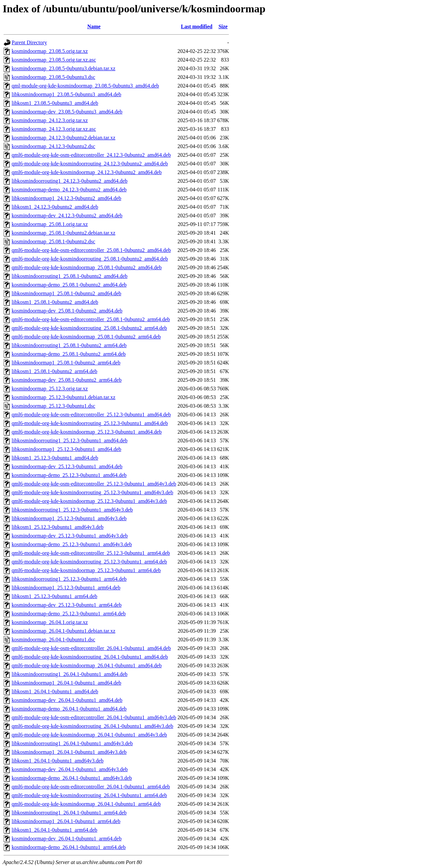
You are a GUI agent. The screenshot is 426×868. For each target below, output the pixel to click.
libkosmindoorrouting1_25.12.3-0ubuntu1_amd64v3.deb (72, 510)
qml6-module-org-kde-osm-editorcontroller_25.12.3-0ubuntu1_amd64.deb (91, 415)
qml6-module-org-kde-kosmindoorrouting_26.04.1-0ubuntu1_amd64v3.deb (92, 726)
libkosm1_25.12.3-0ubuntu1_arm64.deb (54, 596)
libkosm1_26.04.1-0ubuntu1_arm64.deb (54, 830)
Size (223, 26)
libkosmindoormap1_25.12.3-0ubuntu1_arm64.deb (66, 588)
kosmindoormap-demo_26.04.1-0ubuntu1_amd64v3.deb (72, 778)
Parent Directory (29, 42)
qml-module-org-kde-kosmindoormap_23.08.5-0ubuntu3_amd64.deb (85, 86)
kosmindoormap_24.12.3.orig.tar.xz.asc (54, 129)
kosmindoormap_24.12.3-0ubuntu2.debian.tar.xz (64, 138)
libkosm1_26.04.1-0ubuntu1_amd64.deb (55, 691)
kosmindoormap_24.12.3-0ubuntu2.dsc (53, 146)
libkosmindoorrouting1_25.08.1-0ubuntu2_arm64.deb (69, 345)
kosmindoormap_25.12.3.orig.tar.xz (50, 389)
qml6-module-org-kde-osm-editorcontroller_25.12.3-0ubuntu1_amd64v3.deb (94, 484)
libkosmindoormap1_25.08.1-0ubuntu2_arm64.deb (66, 363)
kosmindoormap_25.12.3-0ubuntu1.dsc (53, 406)
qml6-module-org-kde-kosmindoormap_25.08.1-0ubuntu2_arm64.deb (86, 337)
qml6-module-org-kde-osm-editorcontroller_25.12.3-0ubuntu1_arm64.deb (91, 553)
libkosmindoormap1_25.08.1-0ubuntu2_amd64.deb (66, 293)
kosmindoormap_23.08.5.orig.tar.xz (50, 51)
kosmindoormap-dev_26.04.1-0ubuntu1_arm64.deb (67, 839)
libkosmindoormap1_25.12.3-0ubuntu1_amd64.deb (66, 449)
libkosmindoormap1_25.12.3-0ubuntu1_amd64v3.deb (69, 518)
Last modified (197, 26)
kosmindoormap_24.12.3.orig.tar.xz (50, 120)
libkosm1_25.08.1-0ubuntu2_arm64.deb (54, 371)
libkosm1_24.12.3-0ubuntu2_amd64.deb (55, 207)
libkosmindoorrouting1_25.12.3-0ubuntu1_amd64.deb (70, 440)
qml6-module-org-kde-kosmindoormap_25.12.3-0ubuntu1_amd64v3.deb (89, 501)
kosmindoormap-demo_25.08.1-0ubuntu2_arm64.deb (69, 354)
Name (94, 26)
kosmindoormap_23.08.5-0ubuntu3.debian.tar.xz (64, 68)
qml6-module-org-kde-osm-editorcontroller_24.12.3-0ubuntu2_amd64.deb (91, 155)
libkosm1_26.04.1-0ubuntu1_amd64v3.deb (58, 761)
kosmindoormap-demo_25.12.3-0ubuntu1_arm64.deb (69, 614)
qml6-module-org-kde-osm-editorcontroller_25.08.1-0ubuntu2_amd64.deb (91, 250)
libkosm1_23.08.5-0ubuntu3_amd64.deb (55, 103)
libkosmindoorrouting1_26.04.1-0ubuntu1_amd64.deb (70, 674)
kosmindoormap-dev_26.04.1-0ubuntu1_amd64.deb (67, 700)
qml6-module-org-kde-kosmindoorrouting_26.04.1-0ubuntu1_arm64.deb (89, 795)
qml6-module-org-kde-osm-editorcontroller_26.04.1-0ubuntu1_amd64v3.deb (94, 717)
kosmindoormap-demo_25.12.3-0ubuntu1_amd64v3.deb (72, 544)
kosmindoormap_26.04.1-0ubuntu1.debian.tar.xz (64, 631)
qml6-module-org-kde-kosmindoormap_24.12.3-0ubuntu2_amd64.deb (87, 172)
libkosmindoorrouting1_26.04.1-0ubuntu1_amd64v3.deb (72, 743)
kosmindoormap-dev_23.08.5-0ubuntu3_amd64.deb (67, 112)
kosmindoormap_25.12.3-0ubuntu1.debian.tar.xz (64, 397)
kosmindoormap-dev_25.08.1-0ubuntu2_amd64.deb (67, 311)
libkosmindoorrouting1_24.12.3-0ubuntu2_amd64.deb (70, 181)
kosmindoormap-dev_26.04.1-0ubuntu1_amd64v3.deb (70, 769)
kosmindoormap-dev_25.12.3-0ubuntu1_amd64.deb (67, 466)
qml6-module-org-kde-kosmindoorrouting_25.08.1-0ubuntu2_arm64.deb (89, 328)
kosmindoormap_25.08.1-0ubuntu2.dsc (53, 241)
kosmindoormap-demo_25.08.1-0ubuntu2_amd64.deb (69, 285)
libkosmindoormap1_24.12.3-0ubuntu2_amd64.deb (66, 198)
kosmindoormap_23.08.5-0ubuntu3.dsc (53, 77)
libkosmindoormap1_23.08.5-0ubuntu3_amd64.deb (66, 94)
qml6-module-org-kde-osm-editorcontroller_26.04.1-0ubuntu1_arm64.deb (91, 787)
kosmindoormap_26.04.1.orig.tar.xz (50, 622)
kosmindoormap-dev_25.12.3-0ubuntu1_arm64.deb (67, 605)
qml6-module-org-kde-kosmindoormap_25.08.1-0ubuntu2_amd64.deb (87, 267)
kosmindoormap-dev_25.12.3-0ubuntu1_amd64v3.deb (70, 536)
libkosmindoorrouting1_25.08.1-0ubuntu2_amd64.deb (70, 276)
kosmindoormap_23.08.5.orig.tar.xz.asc (54, 60)
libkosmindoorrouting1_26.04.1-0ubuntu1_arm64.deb (69, 813)
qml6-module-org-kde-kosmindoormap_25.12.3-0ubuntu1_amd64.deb (87, 432)
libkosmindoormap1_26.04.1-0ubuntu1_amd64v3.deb (69, 752)
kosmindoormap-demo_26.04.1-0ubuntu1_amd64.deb (69, 709)
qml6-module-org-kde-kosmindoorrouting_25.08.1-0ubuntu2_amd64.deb (90, 259)
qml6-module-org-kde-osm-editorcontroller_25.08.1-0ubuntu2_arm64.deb (91, 319)
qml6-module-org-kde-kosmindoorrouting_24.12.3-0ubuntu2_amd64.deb (90, 164)
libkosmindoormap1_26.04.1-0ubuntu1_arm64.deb (66, 821)
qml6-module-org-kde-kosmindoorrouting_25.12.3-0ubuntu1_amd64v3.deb (92, 492)
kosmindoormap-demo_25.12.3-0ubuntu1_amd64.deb (69, 475)
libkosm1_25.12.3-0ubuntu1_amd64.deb (55, 458)
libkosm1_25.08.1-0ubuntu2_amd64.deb (55, 302)
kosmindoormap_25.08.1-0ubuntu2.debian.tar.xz (64, 233)
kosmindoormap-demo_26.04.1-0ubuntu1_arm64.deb (69, 847)
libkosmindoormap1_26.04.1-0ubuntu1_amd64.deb (66, 683)
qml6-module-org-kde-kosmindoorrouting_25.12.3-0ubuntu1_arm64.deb (89, 562)
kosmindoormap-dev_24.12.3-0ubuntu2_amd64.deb (67, 216)
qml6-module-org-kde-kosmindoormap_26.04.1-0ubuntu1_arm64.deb (86, 804)
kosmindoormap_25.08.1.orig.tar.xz (50, 224)
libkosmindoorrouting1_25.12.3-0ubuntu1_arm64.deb (69, 579)
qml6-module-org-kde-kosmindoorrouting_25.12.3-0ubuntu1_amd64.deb (90, 423)
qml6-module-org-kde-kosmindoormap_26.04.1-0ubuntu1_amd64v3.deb (89, 735)
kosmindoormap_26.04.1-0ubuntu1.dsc (53, 640)
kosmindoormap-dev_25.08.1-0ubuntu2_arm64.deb (67, 380)
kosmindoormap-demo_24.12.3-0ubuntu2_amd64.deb (69, 190)
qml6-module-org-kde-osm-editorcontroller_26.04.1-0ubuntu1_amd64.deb (91, 648)
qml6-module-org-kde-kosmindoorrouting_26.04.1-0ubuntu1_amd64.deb (90, 657)
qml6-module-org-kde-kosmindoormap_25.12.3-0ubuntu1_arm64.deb (86, 570)
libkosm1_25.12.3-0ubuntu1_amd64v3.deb (58, 527)
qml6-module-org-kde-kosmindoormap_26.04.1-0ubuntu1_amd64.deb (87, 665)
